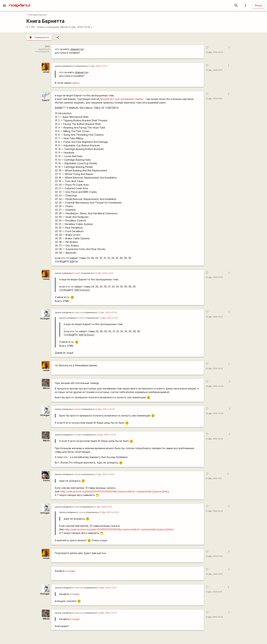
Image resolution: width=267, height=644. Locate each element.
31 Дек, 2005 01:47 (214, 592)
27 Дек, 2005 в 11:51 (103, 507)
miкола (77, 409)
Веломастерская (37, 15)
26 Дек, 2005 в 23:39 (106, 435)
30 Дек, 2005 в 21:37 (107, 588)
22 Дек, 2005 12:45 (214, 277)
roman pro (79, 313)
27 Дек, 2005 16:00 (214, 511)
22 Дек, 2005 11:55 (214, 99)
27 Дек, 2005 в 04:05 (105, 474)
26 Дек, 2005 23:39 (215, 413)
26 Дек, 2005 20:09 (215, 386)
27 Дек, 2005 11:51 (214, 478)
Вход (258, 5)
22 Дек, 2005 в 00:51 (98, 66)
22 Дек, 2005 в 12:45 (107, 313)
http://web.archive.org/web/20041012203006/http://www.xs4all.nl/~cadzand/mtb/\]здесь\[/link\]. (115, 491)
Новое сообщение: (48, 27)
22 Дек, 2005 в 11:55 (104, 273)
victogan (78, 435)
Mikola (64, 27)
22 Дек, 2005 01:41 (214, 70)
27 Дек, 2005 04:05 (214, 439)
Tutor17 (46, 100)
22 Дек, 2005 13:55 (214, 317)
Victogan (45, 319)
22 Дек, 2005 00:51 (214, 52)
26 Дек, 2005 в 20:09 (105, 409)
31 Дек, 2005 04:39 (80, 27)
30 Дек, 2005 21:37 (214, 574)
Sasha (46, 480)
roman (46, 72)
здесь (76, 83)
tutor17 (77, 273)
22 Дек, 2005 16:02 (214, 369)
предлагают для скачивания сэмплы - (122, 99)
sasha (77, 507)
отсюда (70, 571)
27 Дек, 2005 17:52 (214, 556)
